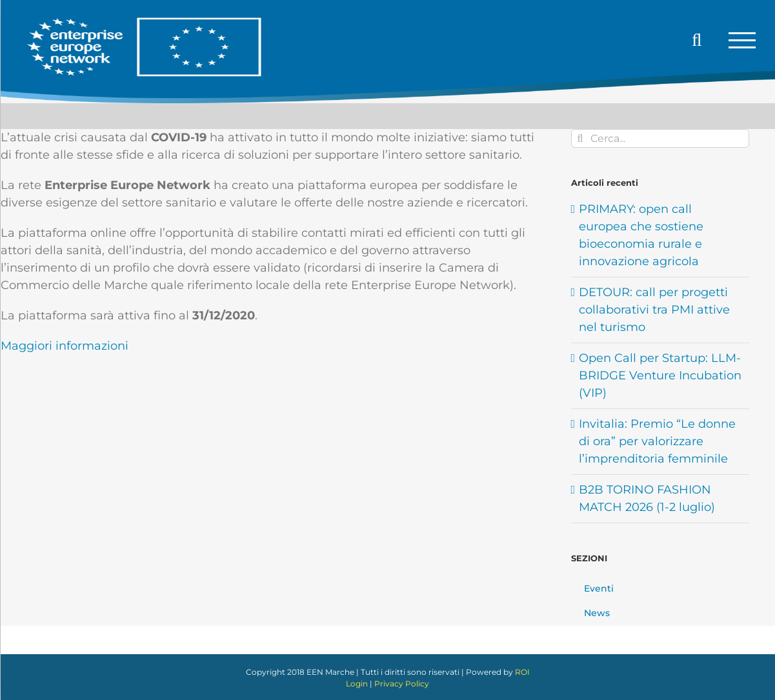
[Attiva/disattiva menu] (742, 40)
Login (357, 684)
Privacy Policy (402, 684)
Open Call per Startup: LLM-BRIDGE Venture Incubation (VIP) (660, 375)
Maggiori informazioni (65, 346)
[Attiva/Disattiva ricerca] (697, 40)
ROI (522, 672)
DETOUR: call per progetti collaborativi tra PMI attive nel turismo (654, 310)
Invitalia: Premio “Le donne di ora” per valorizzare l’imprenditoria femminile (657, 441)
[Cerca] (580, 138)
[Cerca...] (660, 138)
